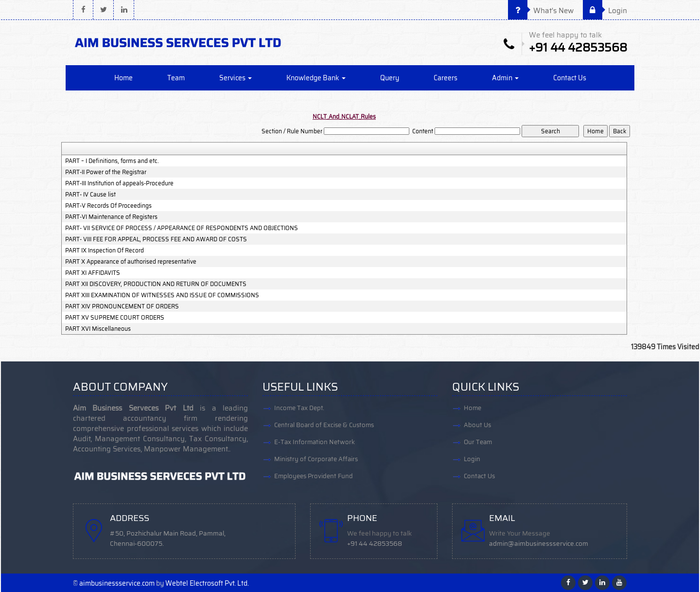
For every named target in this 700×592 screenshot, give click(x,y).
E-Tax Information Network (315, 442)
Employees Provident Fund (314, 476)
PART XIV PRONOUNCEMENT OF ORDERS (122, 306)
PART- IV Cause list (90, 195)
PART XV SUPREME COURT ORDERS (115, 318)
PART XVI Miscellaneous (98, 329)
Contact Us (570, 78)
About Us (477, 425)
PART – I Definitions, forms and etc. (112, 161)
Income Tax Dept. (299, 408)
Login (605, 11)
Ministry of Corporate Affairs (316, 459)
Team (176, 78)
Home (123, 78)
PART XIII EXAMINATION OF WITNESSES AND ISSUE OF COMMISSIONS (162, 295)
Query (390, 78)
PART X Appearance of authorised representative (131, 262)
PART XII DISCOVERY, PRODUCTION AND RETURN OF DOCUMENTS (156, 284)
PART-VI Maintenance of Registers (111, 217)
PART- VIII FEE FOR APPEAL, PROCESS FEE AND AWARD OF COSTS (156, 239)
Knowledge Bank (316, 78)
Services (236, 78)
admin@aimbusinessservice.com (539, 544)
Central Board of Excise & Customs (324, 425)
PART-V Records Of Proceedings (108, 206)
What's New (541, 11)
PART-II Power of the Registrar (106, 172)
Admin (505, 78)
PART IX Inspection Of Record (105, 251)
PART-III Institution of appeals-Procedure (119, 183)
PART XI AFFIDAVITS (93, 273)
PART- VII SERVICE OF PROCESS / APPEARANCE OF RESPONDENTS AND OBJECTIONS (182, 228)
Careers (446, 78)
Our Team (478, 442)
